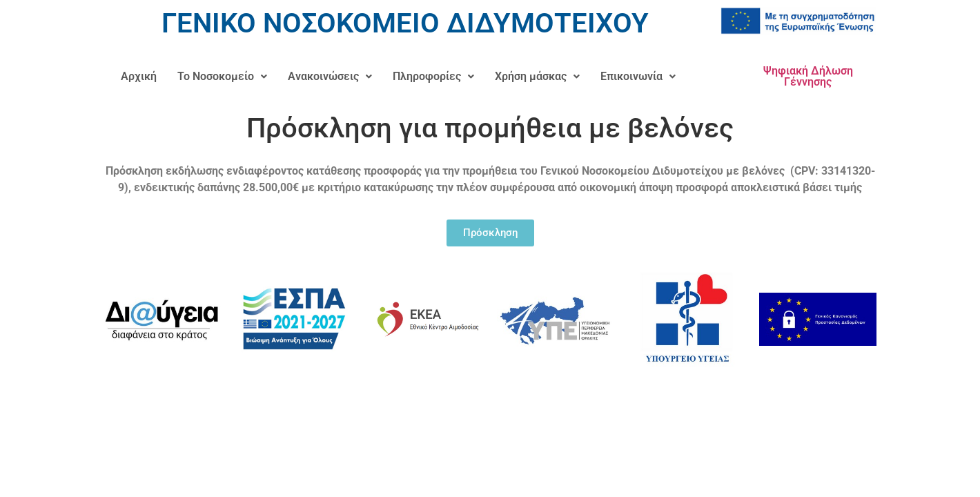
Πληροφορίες (433, 76)
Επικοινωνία (638, 76)
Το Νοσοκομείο (222, 76)
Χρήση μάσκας (537, 76)
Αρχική (139, 76)
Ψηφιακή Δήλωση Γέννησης (808, 76)
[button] (222, 77)
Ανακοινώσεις (330, 76)
